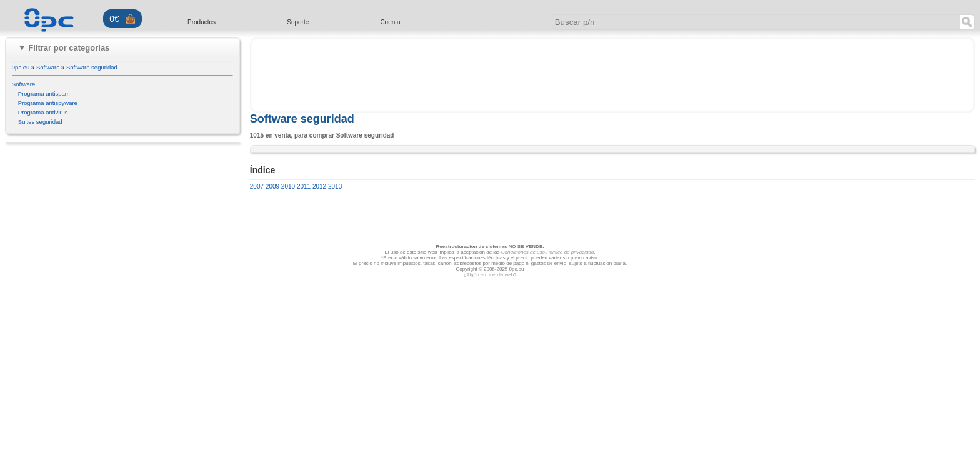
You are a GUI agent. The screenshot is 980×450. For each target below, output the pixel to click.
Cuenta (390, 22)
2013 (334, 187)
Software (48, 67)
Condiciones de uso (523, 252)
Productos (202, 22)
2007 (257, 187)
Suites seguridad (40, 122)
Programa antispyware (48, 103)
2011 (303, 187)
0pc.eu (21, 67)
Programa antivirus (43, 112)
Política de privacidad (570, 252)
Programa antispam (44, 93)
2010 (287, 187)
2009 (272, 187)
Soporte (298, 22)
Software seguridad (92, 67)
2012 (318, 187)
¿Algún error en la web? (490, 275)
